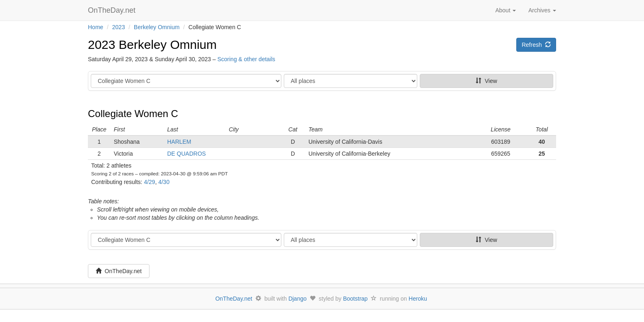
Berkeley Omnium (157, 27)
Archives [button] (542, 10)
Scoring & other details (246, 59)
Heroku (418, 299)
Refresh (536, 45)
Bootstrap (355, 299)
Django (297, 299)
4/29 (149, 182)
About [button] (506, 10)
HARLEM (179, 142)
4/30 (164, 182)
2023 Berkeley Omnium (152, 45)
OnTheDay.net (113, 10)
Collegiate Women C (133, 114)
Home (95, 27)
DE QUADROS (186, 154)
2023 (118, 27)
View (486, 81)
